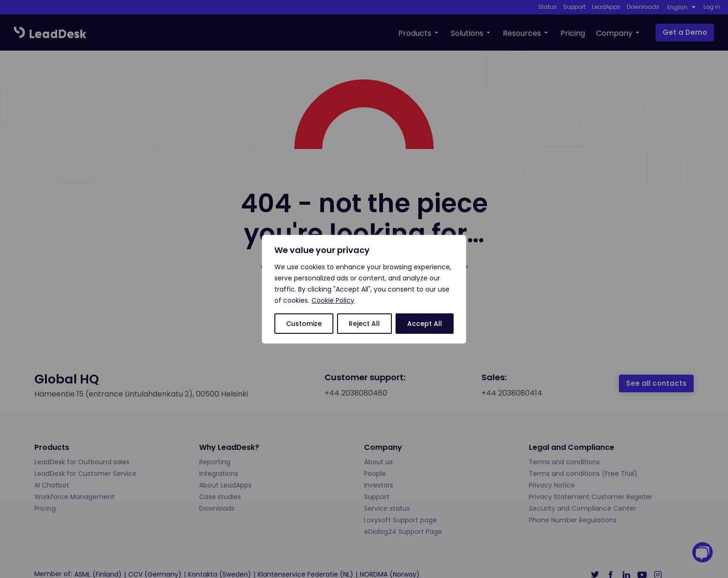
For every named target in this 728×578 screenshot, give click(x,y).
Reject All (364, 324)
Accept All (425, 324)
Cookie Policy (333, 300)
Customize (304, 324)
